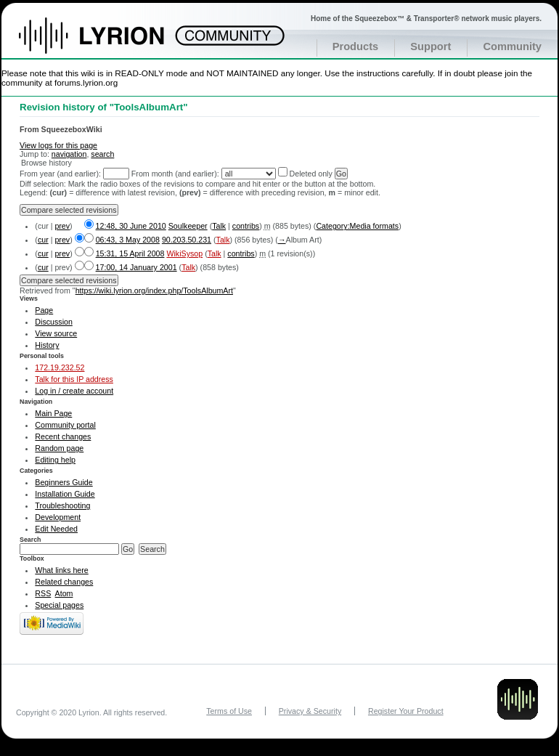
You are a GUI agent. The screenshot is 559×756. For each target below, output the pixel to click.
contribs (246, 226)
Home (107, 43)
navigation (69, 154)
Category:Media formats (357, 226)
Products (356, 46)
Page (44, 310)
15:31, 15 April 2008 (130, 253)
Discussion (54, 322)
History (47, 345)
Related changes (64, 582)
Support (431, 46)
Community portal (65, 425)
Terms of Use (229, 711)
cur (43, 240)
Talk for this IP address (74, 379)
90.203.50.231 (187, 240)
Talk (219, 226)
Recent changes (63, 436)
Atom (64, 593)
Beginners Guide (64, 482)
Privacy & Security (310, 711)
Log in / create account (74, 391)
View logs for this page (58, 145)
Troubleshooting (62, 505)
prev (62, 226)
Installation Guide (65, 494)
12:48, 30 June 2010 (131, 226)
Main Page (53, 413)
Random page (59, 448)
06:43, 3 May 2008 (128, 240)
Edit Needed (56, 529)
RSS (43, 593)
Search (30, 540)
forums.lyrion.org (86, 82)
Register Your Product (406, 711)
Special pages (59, 605)
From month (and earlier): (175, 174)
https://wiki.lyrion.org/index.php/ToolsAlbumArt (154, 290)
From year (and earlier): (60, 174)
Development (58, 517)
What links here (61, 570)
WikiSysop (184, 253)
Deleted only (311, 174)
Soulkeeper (188, 226)
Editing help (55, 460)
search (102, 154)
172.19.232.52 (60, 367)
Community (512, 46)
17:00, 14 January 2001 (136, 267)
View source (56, 333)
